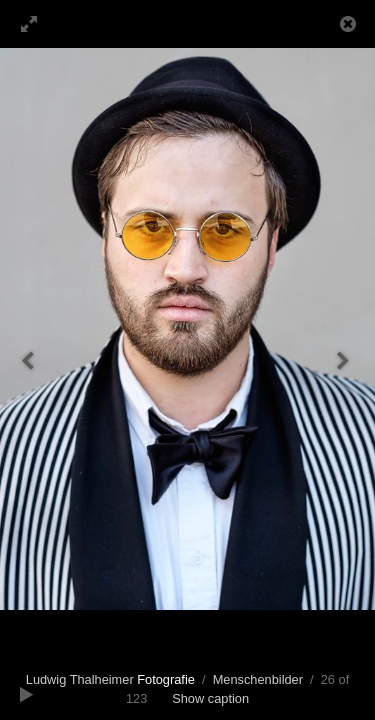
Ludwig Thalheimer (110, 679)
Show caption (210, 698)
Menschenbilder (258, 679)
